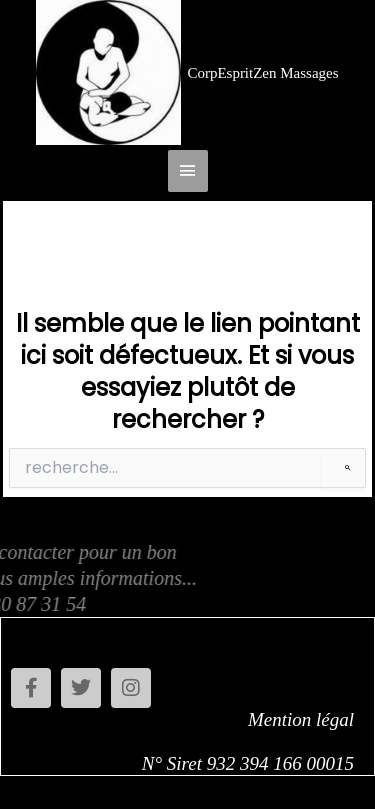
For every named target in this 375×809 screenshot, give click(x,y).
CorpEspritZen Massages (262, 73)
